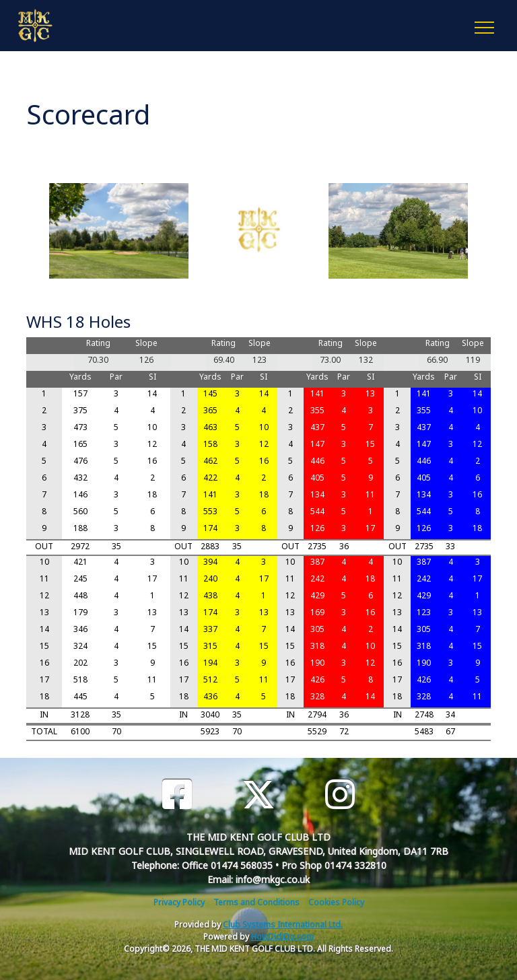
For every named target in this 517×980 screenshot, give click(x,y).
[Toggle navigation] (484, 26)
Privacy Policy (179, 902)
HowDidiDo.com (282, 937)
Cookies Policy (336, 902)
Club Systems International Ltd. (283, 924)
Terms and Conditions (256, 902)
